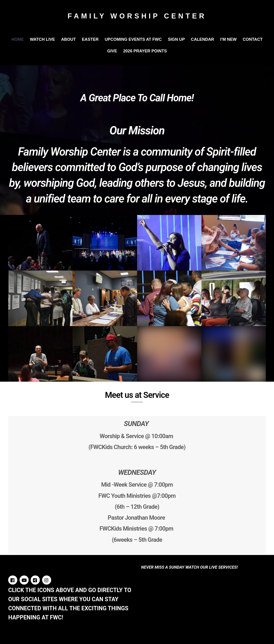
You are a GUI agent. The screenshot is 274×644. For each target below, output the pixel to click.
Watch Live (42, 39)
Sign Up (176, 39)
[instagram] (47, 580)
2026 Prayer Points (145, 51)
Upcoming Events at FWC (133, 39)
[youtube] (24, 580)
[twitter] (35, 580)
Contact (253, 39)
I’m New (228, 39)
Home (18, 39)
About (69, 39)
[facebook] (13, 580)
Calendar (203, 39)
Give (112, 51)
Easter (90, 39)
